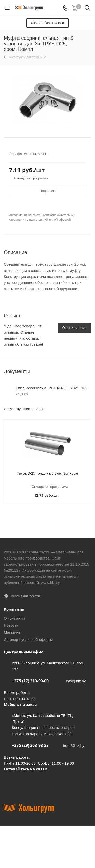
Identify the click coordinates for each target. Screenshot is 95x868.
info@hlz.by (76, 681)
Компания (14, 609)
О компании (14, 618)
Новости (11, 625)
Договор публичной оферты (28, 639)
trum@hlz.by (73, 746)
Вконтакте (9, 781)
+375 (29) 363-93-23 (30, 745)
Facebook (22, 781)
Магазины (13, 632)
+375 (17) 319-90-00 (30, 681)
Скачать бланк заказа (48, 23)
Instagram (34, 781)
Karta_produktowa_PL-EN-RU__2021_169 (51, 388)
